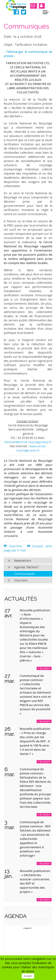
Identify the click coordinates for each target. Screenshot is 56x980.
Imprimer (14, 546)
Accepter (28, 976)
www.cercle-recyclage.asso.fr (31, 448)
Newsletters (23, 561)
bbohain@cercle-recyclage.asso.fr (28, 442)
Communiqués (25, 574)
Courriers (21, 580)
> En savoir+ (44, 668)
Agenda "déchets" (27, 567)
